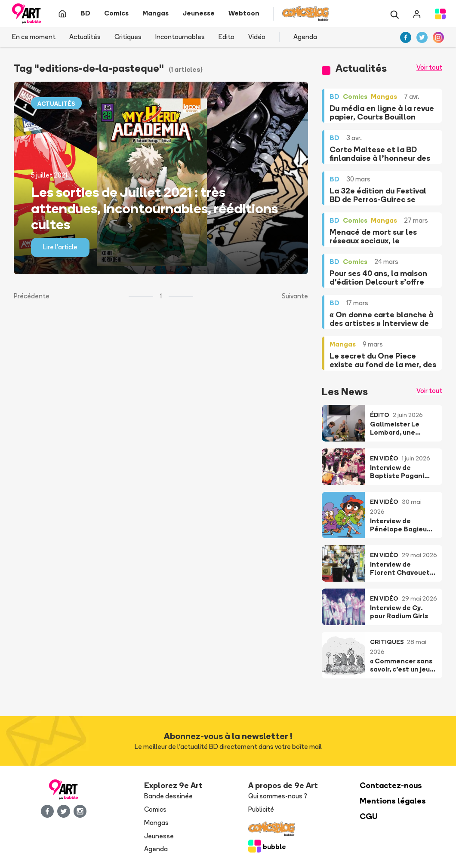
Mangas (156, 823)
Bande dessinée (168, 796)
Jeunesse (159, 836)
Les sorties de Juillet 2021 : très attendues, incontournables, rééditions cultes (154, 208)
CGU (369, 816)
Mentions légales (393, 801)
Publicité (261, 809)
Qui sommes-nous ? (278, 796)
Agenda (305, 37)
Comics (155, 809)
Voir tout (429, 67)
